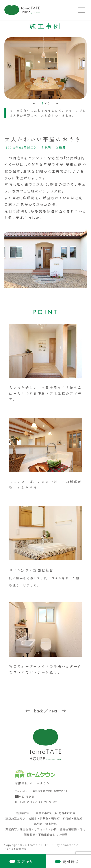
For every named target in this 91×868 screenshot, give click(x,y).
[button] (34, 106)
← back (34, 711)
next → (58, 711)
